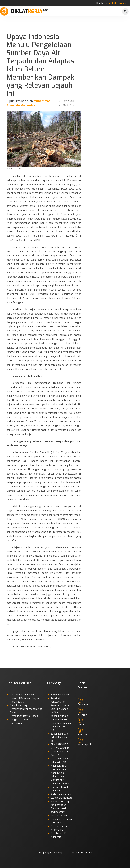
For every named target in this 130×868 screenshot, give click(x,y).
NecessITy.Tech (59, 816)
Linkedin (82, 722)
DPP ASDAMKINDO (61, 748)
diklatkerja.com (118, 3)
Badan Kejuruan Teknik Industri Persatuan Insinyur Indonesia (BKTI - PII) (61, 723)
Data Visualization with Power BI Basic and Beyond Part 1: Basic (25, 698)
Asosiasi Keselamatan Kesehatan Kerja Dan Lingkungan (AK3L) (60, 705)
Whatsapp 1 (84, 742)
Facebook (83, 702)
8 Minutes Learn (60, 695)
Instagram (83, 712)
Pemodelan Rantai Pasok (24, 716)
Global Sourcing (19, 705)
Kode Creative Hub (61, 794)
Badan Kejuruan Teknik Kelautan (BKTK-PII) (59, 737)
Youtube (82, 732)
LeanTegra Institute (62, 798)
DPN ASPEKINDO (59, 744)
